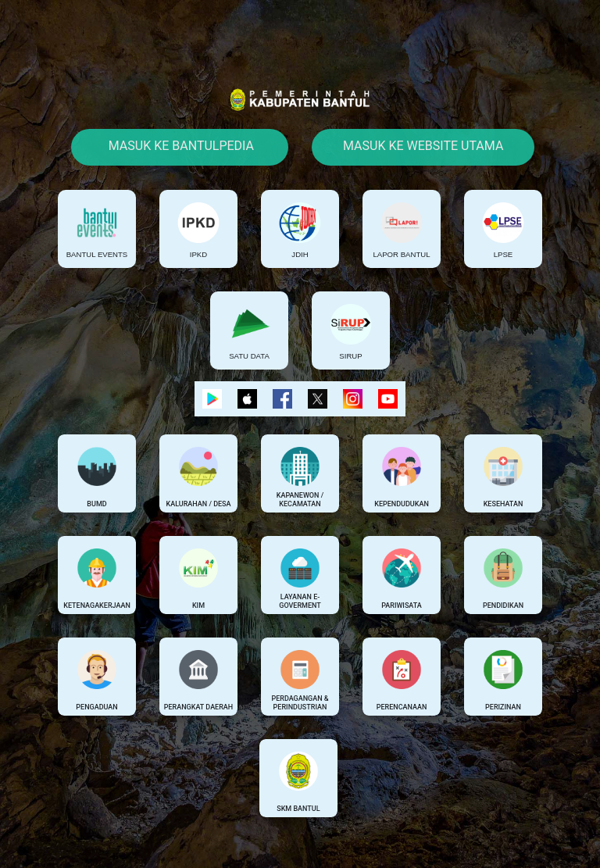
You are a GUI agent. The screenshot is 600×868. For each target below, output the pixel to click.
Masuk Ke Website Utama (423, 146)
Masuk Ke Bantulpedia (180, 146)
